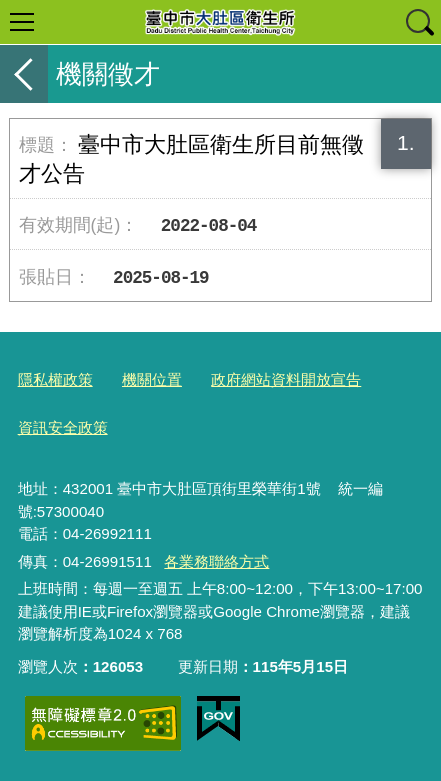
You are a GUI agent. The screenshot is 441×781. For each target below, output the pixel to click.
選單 (22, 22)
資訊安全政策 (63, 427)
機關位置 (152, 379)
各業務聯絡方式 (216, 561)
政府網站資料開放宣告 (286, 379)
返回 (24, 74)
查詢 (419, 22)
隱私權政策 (55, 379)
